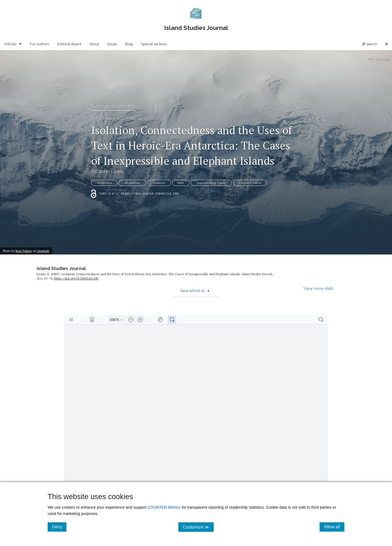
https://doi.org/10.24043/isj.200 (150, 194)
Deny (59, 527)
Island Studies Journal (61, 269)
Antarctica (104, 183)
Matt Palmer (24, 251)
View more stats (318, 288)
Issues (112, 44)
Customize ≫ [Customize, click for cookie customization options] (198, 527)
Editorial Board (69, 44)
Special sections (154, 44)
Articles (10, 44)
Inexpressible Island (211, 183)
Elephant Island (250, 183)
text (181, 183)
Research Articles (113, 107)
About (94, 44)
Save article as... (195, 291)
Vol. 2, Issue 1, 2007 (108, 119)
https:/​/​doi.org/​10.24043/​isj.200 (76, 278)
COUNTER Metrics (164, 507)
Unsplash (43, 251)
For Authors (39, 44)
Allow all (334, 527)
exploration (132, 183)
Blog (129, 44)
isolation (159, 183)
